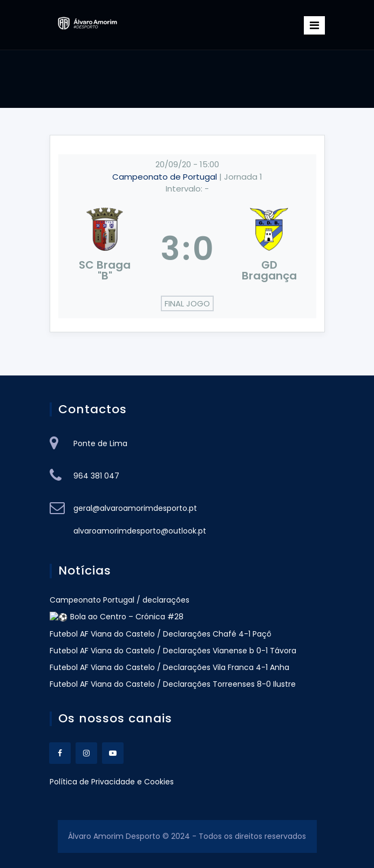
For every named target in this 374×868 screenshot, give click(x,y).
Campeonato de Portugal (166, 177)
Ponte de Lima (100, 443)
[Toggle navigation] (314, 25)
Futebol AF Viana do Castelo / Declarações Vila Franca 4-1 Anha (169, 667)
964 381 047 (96, 476)
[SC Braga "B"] (105, 249)
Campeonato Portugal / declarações (121, 600)
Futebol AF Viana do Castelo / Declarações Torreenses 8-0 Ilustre (173, 684)
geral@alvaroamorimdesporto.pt (135, 508)
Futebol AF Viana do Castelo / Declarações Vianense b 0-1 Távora (173, 650)
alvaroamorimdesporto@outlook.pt (140, 531)
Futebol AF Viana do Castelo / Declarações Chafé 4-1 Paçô (161, 633)
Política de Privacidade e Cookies (112, 781)
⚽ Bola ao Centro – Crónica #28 (112, 617)
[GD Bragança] (269, 249)
